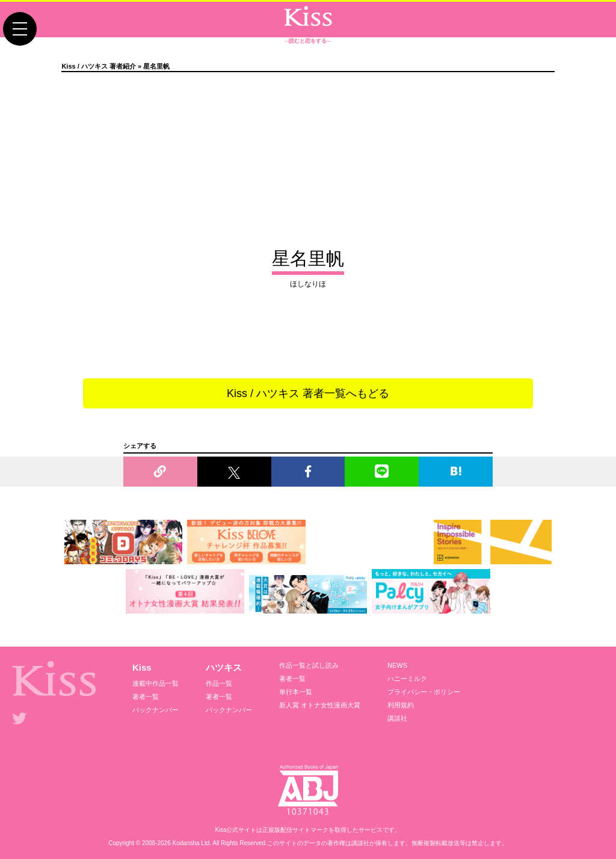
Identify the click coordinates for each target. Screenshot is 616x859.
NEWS (397, 665)
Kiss (142, 667)
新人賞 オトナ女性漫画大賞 (320, 705)
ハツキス (224, 667)
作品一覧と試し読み (309, 665)
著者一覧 (146, 697)
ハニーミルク (407, 679)
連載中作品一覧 (156, 683)
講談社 (397, 718)
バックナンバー (156, 710)
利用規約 (401, 705)
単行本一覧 (296, 692)
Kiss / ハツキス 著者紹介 (98, 66)
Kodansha (186, 843)
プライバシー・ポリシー (424, 692)
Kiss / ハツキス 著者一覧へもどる (308, 393)
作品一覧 (219, 683)
